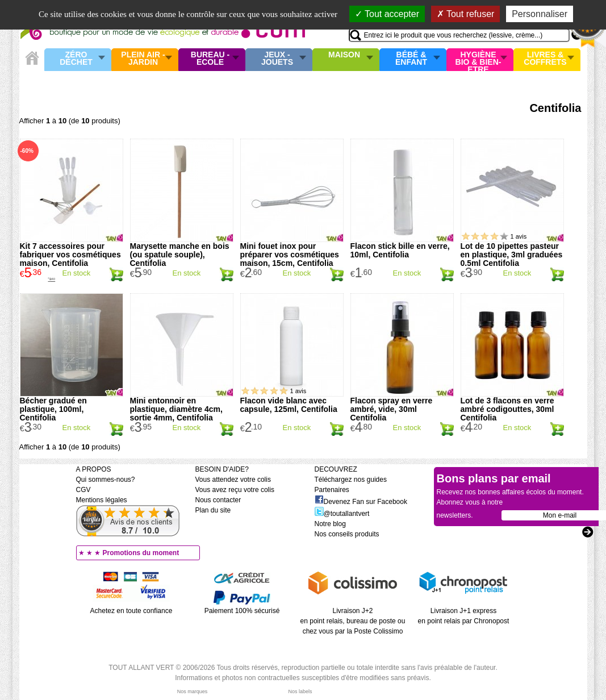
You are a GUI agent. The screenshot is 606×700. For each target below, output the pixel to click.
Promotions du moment (141, 553)
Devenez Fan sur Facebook (361, 502)
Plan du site (213, 510)
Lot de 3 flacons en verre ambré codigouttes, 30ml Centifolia (507, 409)
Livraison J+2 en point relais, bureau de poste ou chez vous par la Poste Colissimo (353, 621)
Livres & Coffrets (545, 59)
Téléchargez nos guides (351, 480)
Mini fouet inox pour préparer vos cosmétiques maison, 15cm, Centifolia (290, 255)
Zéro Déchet (76, 59)
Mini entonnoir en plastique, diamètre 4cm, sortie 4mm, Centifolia (176, 409)
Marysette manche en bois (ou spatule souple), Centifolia (180, 255)
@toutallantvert (342, 514)
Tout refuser (466, 14)
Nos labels (300, 691)
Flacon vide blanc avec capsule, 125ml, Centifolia (289, 405)
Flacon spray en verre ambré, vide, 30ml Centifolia (392, 409)
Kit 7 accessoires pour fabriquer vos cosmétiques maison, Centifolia (70, 255)
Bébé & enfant (411, 59)
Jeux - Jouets (277, 59)
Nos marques (193, 691)
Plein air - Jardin (143, 59)
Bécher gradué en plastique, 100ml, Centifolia (53, 409)
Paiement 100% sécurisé (242, 611)
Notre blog (330, 524)
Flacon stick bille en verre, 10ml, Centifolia (400, 250)
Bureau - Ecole (210, 59)
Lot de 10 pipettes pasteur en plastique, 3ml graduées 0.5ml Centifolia (512, 255)
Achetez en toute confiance (131, 611)
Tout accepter (387, 14)
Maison (344, 55)
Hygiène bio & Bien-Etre (478, 60)
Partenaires (332, 490)
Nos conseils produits (347, 534)
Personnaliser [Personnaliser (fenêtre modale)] (540, 14)
